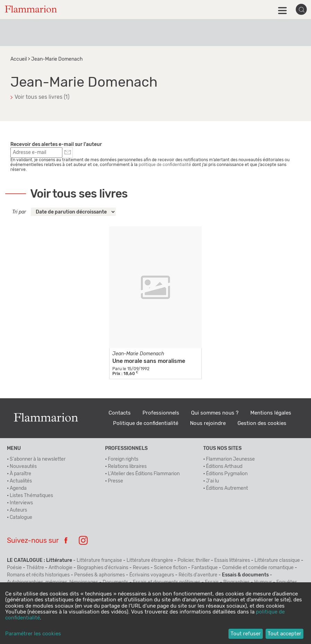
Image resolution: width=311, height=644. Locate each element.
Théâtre (35, 568)
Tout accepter (284, 634)
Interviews (21, 503)
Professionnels (161, 413)
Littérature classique (277, 560)
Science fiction (170, 568)
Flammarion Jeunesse (230, 459)
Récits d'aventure (198, 575)
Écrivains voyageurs (152, 575)
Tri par (19, 212)
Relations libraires (127, 467)
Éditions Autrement (227, 488)
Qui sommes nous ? (215, 413)
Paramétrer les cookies (33, 634)
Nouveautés (23, 467)
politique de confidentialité (165, 165)
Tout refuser (246, 634)
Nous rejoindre (208, 423)
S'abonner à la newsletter (38, 459)
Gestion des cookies (262, 423)
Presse (115, 481)
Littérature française (99, 560)
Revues (141, 568)
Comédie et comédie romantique (258, 568)
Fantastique (205, 568)
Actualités (21, 481)
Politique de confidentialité (146, 423)
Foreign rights (123, 459)
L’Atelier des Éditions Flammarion (144, 474)
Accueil (19, 59)
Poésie (14, 568)
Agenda (18, 488)
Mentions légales (271, 413)
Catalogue (21, 517)
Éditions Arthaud (224, 467)
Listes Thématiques (31, 496)
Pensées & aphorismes (100, 575)
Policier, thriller (194, 560)
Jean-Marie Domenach (138, 354)
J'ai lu (212, 481)
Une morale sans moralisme (149, 361)
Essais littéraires (232, 560)
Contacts (120, 413)
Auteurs (18, 510)
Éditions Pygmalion (227, 474)
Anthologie (61, 568)
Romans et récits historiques (38, 575)
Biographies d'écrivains (103, 568)
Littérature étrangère (150, 560)
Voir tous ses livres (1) (42, 97)
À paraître (20, 474)
